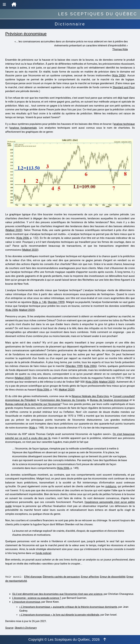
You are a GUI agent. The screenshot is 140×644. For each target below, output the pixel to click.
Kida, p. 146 (40, 302)
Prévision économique (26, 34)
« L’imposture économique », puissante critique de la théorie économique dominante (68, 607)
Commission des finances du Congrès (63, 400)
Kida (32, 428)
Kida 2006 (119, 75)
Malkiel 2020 (14, 230)
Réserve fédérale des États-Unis (90, 396)
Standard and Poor (124, 87)
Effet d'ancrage (33, 577)
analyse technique (124, 124)
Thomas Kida (120, 49)
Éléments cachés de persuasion (61, 577)
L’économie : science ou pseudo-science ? (37, 598)
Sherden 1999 (56, 302)
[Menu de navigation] (4, 5)
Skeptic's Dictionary (26, 628)
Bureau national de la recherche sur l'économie (33, 404)
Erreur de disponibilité (113, 577)
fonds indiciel (43, 553)
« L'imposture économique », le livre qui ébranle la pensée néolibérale (59, 615)
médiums (111, 486)
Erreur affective (90, 577)
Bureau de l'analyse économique (109, 400)
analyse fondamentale (24, 128)
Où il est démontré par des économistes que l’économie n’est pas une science (57, 594)
